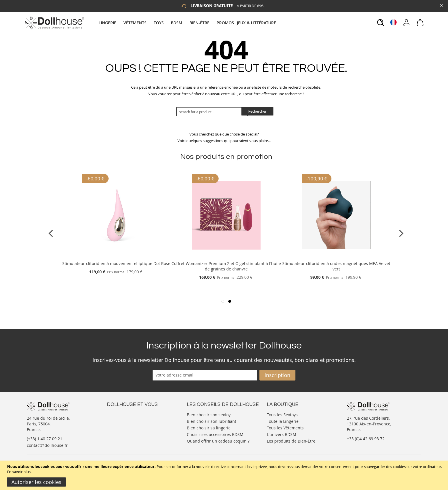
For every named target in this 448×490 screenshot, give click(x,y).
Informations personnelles (132, 426)
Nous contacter (121, 414)
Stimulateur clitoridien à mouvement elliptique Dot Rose (116, 263)
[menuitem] (110, 23)
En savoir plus (19, 472)
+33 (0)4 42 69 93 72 (366, 439)
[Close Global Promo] (441, 5)
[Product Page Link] (116, 257)
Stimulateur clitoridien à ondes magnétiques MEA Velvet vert (336, 266)
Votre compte (120, 420)
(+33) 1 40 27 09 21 (45, 439)
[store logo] (54, 23)
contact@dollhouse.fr (47, 445)
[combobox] (212, 112)
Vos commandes (122, 431)
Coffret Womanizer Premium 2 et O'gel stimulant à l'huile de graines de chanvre (226, 266)
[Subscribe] (277, 375)
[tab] (188, 23)
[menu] (188, 23)
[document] (225, 475)
